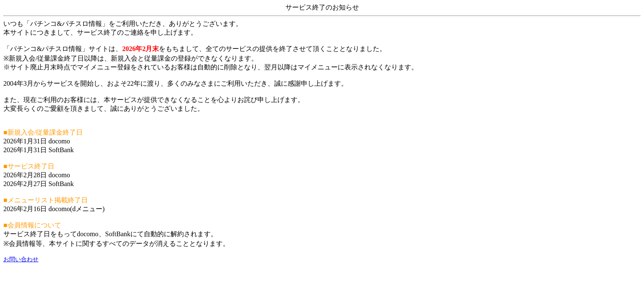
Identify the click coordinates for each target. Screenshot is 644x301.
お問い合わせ (21, 259)
